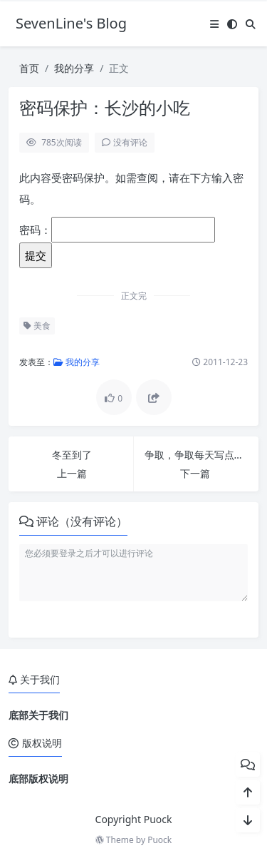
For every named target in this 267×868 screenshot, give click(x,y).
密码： (117, 230)
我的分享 (74, 68)
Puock (159, 840)
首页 (29, 68)
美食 (37, 326)
